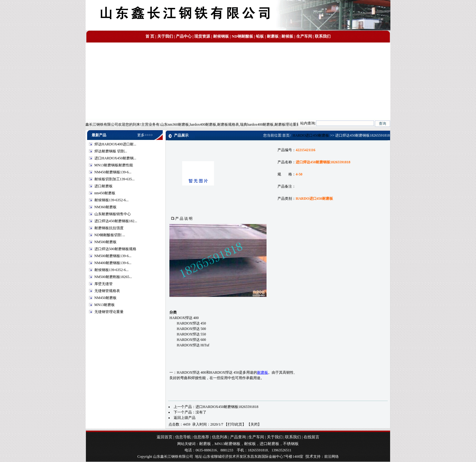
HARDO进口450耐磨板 (311, 135)
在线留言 (311, 437)
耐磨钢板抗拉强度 (109, 228)
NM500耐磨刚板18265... (113, 277)
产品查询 (238, 437)
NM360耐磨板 (105, 207)
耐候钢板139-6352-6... (112, 200)
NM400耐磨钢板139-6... (113, 263)
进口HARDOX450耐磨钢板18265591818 (227, 407)
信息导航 (183, 437)
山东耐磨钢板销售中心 (113, 214)
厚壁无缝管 (104, 284)
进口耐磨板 (104, 186)
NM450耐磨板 (105, 298)
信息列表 (220, 437)
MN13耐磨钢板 (228, 444)
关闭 (254, 424)
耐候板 (287, 36)
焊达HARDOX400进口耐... (115, 144)
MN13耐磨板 (105, 305)
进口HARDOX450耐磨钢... (115, 158)
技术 (309, 456)
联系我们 (323, 36)
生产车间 (304, 36)
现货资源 (202, 36)
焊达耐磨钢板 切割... (111, 151)
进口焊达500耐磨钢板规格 (115, 249)
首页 (286, 135)
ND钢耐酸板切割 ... (110, 235)
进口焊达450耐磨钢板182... (116, 221)
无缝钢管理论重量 (109, 312)
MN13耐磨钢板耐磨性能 (114, 165)
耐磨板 (273, 36)
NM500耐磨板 (105, 242)
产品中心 (184, 36)
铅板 (260, 36)
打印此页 (235, 424)
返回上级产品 (185, 418)
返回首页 (165, 437)
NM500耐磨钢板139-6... (113, 256)
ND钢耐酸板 (242, 36)
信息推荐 (201, 437)
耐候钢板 (221, 36)
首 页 (150, 36)
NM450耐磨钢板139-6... (113, 172)
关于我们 (165, 36)
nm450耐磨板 (105, 193)
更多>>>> (145, 135)
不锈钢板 (291, 444)
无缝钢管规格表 (107, 291)
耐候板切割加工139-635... (115, 179)
